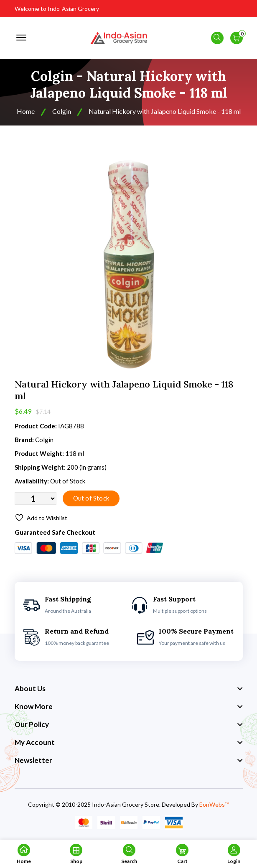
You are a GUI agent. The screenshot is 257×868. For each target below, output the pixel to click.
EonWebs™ (214, 804)
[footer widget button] (129, 689)
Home (26, 111)
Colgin (62, 111)
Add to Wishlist (41, 518)
